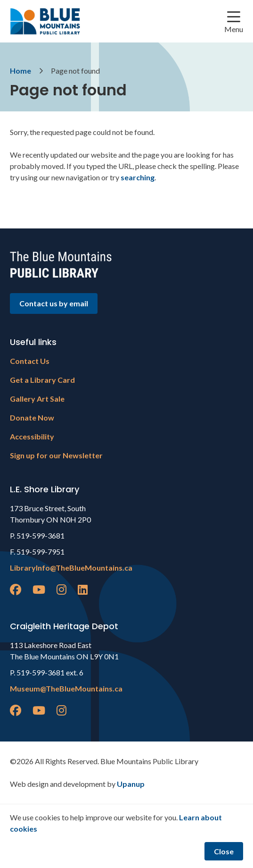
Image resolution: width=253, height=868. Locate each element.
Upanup (131, 784)
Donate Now (32, 417)
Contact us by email (54, 303)
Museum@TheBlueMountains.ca (66, 688)
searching (138, 177)
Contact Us (30, 361)
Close (224, 851)
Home (20, 71)
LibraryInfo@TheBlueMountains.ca (71, 568)
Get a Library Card (42, 380)
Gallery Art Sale (37, 399)
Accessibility (32, 436)
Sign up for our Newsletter (56, 455)
